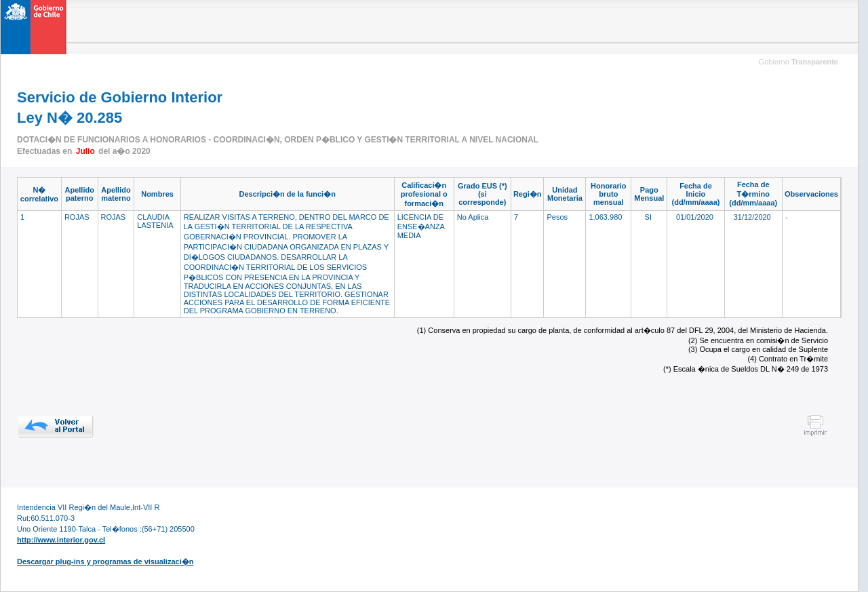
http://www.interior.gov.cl (61, 540)
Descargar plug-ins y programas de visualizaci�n (105, 561)
